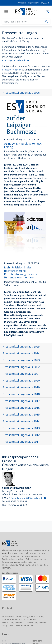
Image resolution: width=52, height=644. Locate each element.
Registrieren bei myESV (38, 3)
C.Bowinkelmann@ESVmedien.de (26, 498)
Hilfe (4, 641)
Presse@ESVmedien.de (14, 60)
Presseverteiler (10, 70)
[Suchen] (23, 22)
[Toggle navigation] (6, 12)
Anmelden (22, 3)
